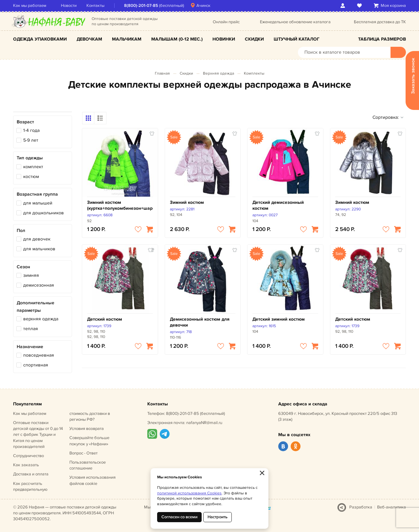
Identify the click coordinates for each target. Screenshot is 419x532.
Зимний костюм (187, 202)
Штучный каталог (297, 39)
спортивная (36, 365)
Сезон (23, 267)
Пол (21, 231)
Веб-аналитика (392, 507)
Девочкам (89, 39)
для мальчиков (39, 249)
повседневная (39, 355)
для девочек (37, 239)
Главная (162, 73)
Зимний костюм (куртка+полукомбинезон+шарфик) (120, 205)
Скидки (254, 39)
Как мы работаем (30, 6)
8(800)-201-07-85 (141, 6)
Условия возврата (87, 429)
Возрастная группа (37, 194)
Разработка (361, 507)
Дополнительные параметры (36, 306)
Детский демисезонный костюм (278, 205)
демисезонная (39, 285)
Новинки (224, 39)
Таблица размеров (382, 39)
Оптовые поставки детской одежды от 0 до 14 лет (38, 435)
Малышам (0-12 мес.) (177, 39)
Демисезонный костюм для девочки (200, 322)
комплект (33, 167)
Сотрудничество (28, 456)
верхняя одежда (41, 319)
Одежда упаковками (40, 39)
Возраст (25, 122)
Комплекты (254, 73)
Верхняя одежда (219, 73)
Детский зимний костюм (279, 319)
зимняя (31, 275)
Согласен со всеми (179, 517)
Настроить (218, 517)
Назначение (30, 347)
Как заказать (26, 465)
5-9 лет (31, 140)
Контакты (95, 6)
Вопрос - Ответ (83, 453)
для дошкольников (44, 213)
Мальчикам (127, 39)
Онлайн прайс (226, 22)
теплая (31, 329)
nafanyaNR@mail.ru (204, 423)
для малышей (38, 203)
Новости (69, 6)
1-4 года (31, 130)
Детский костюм (105, 319)
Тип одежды (30, 158)
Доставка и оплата (31, 474)
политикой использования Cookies (189, 493)
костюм (31, 177)
